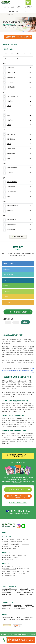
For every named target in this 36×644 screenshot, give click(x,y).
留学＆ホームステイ (20, 591)
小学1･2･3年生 (22, 555)
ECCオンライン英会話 (19, 609)
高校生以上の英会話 (24, 568)
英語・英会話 (7, 566)
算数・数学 (16, 571)
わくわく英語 (7, 571)
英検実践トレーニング (10, 569)
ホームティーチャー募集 (10, 549)
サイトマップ (26, 544)
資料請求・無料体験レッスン (18, 542)
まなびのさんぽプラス (9, 576)
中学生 (24, 7)
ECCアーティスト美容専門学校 (25, 617)
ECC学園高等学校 (26, 619)
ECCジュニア (18, 605)
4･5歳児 (13, 555)
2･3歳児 (6, 555)
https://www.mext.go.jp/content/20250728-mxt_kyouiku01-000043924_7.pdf (18, 371)
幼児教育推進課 (24, 589)
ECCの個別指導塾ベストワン (9, 589)
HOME (4, 532)
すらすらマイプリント (9, 573)
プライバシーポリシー (17, 546)
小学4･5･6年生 (7, 557)
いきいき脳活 (21, 573)
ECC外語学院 (28, 605)
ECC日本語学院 (18, 607)
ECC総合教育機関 (6, 605)
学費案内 (25, 11)
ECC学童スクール (6, 607)
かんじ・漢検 (26, 571)
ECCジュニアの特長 (13, 11)
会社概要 (6, 546)
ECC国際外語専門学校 (7, 617)
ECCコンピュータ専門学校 (11, 619)
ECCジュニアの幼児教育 (23, 540)
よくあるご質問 (15, 544)
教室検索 (6, 542)
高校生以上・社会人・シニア (11, 560)
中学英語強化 (17, 566)
